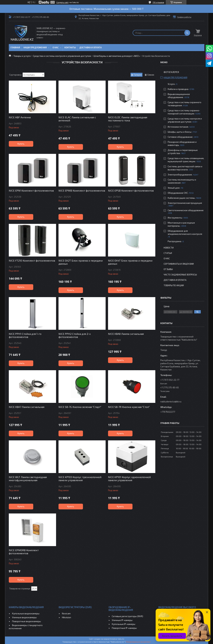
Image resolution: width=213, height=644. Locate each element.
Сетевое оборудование (180, 137)
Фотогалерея (171, 72)
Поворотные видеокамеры (26, 621)
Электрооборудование (180, 175)
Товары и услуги (22, 56)
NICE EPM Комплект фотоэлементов (31, 190)
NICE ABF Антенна (20, 117)
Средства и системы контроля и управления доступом (62, 56)
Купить (21, 144)
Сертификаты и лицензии (179, 264)
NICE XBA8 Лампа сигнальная (126, 334)
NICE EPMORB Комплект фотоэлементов (24, 552)
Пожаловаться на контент (138, 642)
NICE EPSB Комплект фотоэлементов (131, 190)
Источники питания (178, 127)
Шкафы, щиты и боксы (180, 132)
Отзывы (168, 269)
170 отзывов (158, 2)
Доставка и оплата (91, 47)
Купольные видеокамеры (26, 613)
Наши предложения (35, 47)
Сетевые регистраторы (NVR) (127, 616)
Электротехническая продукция (185, 203)
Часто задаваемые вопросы (180, 275)
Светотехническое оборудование (186, 210)
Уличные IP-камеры (122, 620)
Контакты (70, 47)
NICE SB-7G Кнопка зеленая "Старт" (80, 407)
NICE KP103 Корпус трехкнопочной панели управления (80, 479)
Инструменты (175, 218)
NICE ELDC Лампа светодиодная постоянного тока (128, 119)
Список (151, 75)
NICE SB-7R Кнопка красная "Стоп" (129, 407)
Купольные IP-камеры (124, 624)
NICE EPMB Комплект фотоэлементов (82, 190)
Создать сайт (62, 2)
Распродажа (174, 241)
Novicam (66, 613)
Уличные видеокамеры (24, 617)
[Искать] (187, 33)
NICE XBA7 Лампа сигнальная (27, 407)
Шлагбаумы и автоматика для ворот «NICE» (117, 56)
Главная (15, 47)
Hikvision (66, 617)
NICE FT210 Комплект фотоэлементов (32, 260)
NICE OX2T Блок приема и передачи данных (81, 262)
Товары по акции (174, 285)
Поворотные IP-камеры (124, 628)
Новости (169, 248)
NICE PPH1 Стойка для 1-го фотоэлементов (25, 335)
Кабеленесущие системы (181, 198)
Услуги (171, 84)
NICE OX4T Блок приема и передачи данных (130, 262)
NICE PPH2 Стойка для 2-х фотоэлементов (75, 335)
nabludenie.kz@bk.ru (171, 401)
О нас (56, 47)
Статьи (168, 253)
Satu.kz (121, 639)
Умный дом (174, 188)
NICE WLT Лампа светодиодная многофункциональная (28, 479)
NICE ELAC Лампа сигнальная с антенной (77, 119)
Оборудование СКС (178, 193)
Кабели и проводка (178, 89)
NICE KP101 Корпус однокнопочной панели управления (129, 479)
